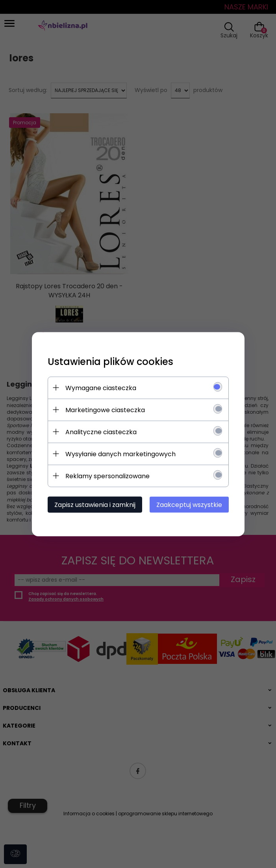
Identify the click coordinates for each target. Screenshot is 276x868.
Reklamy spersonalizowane (107, 476)
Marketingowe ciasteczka (105, 410)
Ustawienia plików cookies (110, 361)
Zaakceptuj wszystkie (189, 504)
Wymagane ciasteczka (101, 388)
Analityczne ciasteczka (101, 432)
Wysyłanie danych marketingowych (120, 454)
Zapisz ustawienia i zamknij (95, 504)
